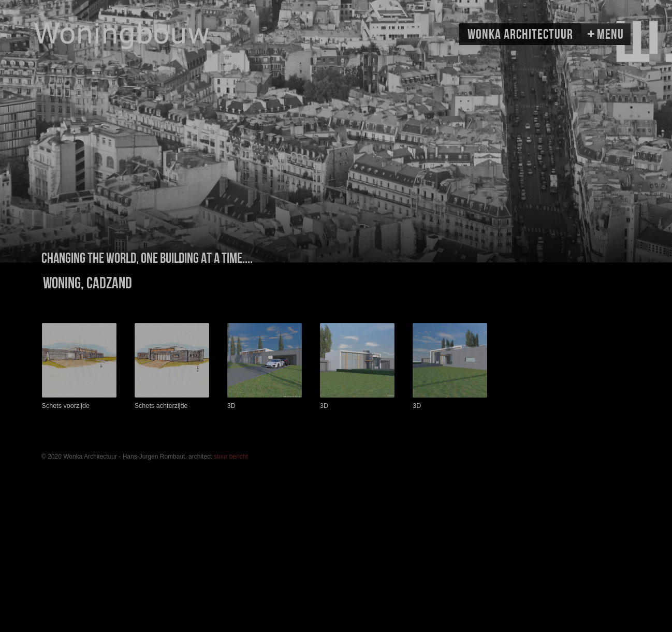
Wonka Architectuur (520, 35)
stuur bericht (231, 457)
